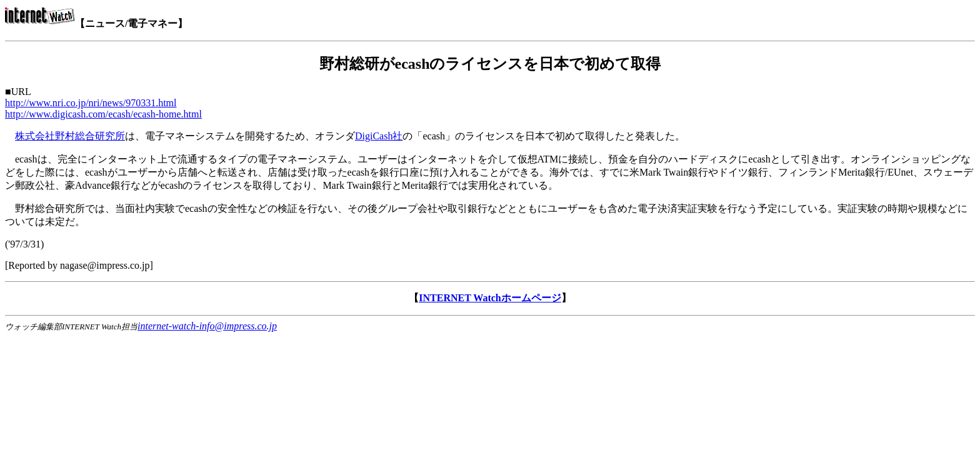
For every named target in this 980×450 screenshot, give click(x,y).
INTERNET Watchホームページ (490, 298)
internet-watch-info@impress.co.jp (207, 326)
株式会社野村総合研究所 (70, 136)
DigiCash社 (379, 136)
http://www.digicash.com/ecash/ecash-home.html (103, 114)
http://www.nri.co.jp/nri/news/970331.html (91, 103)
